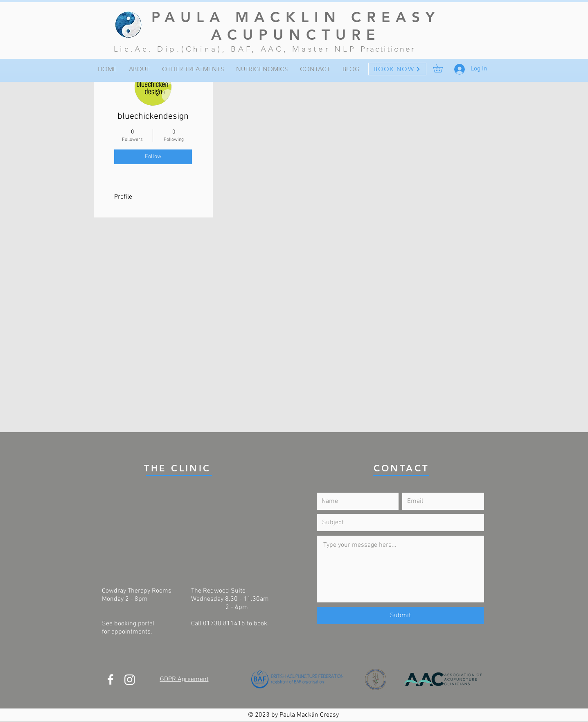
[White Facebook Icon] (110, 679)
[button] (442, 68)
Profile (123, 197)
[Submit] (400, 616)
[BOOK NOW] (397, 69)
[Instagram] (130, 679)
